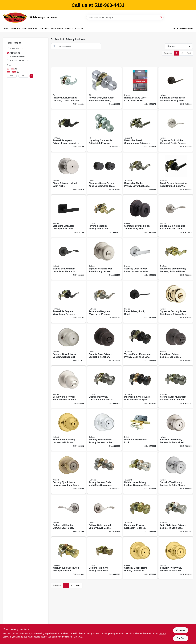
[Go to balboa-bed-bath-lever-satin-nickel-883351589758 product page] (176, 216)
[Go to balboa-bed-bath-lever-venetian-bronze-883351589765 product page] (69, 259)
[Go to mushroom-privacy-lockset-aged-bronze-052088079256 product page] (140, 387)
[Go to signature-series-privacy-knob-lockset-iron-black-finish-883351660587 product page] (104, 174)
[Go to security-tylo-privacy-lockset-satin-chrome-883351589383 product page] (176, 473)
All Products (15, 53)
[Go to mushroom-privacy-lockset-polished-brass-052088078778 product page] (140, 515)
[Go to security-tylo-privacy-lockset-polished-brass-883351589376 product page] (176, 558)
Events (79, 28)
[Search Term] (125, 17)
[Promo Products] (8, 48)
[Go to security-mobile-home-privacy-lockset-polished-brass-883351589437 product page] (140, 558)
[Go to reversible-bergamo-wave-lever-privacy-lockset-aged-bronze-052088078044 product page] (69, 302)
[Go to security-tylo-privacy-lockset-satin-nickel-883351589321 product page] (176, 430)
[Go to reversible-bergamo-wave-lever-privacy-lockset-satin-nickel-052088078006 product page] (104, 302)
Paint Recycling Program (24, 28)
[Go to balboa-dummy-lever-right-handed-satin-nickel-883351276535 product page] (104, 515)
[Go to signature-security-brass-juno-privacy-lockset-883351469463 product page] (176, 302)
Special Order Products (20, 60)
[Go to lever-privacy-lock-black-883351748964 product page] (140, 302)
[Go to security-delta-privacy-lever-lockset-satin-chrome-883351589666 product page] (140, 259)
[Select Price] (31, 76)
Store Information (183, 28)
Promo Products (17, 48)
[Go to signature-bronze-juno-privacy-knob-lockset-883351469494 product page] (140, 216)
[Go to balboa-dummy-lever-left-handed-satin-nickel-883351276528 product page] (69, 515)
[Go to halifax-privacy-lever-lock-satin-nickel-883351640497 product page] (140, 88)
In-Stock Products (17, 57)
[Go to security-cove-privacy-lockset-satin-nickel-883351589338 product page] (69, 345)
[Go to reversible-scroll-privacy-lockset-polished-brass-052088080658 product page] (176, 259)
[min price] (12, 76)
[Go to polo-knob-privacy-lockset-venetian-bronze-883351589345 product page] (176, 345)
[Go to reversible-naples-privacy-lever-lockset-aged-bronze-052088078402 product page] (69, 131)
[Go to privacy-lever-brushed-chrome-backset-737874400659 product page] (69, 88)
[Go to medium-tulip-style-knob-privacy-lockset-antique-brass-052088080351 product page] (104, 558)
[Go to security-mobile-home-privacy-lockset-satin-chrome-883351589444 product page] (104, 430)
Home (6, 28)
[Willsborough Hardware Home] (15, 17)
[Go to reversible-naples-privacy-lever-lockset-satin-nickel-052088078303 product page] (140, 174)
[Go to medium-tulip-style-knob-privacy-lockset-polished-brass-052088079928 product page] (69, 558)
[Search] (161, 17)
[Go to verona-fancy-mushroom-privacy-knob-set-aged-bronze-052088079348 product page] (140, 345)
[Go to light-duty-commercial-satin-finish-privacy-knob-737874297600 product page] (104, 131)
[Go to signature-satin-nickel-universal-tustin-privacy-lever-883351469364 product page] (176, 131)
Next (189, 53)
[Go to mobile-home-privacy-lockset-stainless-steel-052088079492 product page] (140, 473)
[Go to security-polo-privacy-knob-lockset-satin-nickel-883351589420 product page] (69, 387)
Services (44, 28)
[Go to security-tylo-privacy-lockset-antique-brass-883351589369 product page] (69, 473)
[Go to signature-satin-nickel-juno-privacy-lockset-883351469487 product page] (104, 259)
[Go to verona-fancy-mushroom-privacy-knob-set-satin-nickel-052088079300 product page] (176, 387)
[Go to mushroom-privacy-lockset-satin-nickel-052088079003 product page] (104, 387)
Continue (181, 630)
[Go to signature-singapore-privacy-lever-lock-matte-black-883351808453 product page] (69, 216)
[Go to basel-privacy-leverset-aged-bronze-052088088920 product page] (176, 174)
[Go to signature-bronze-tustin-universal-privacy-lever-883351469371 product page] (176, 88)
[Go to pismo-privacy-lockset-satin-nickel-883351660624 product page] (69, 174)
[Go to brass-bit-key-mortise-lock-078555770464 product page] (140, 430)
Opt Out (181, 638)
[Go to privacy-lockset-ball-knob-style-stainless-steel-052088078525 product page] (104, 473)
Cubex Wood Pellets (62, 28)
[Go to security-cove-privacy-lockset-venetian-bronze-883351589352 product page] (104, 345)
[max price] (23, 76)
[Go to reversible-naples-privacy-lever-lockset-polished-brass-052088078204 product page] (104, 216)
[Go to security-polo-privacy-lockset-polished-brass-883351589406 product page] (69, 430)
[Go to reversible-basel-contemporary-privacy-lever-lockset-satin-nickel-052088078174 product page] (140, 131)
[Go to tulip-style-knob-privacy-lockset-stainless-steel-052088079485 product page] (176, 515)
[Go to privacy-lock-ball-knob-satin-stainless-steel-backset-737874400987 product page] (104, 88)
